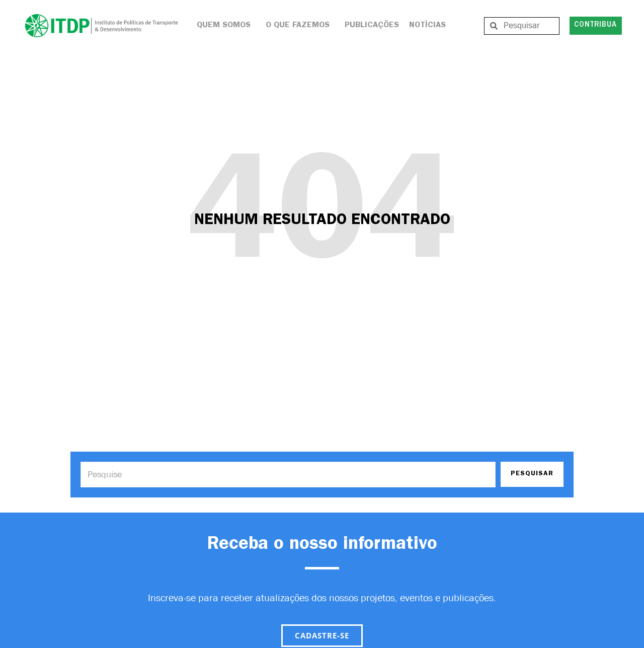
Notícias (427, 26)
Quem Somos (226, 26)
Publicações (372, 26)
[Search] (288, 475)
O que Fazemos (300, 26)
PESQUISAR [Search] (532, 474)
